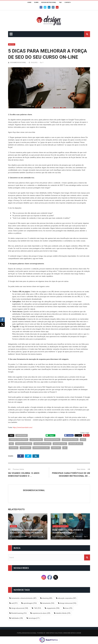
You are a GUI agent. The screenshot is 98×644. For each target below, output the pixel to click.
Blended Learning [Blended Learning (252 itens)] (19, 613)
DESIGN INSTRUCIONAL (49, 2)
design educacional (52, 440)
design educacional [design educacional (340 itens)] (20, 608)
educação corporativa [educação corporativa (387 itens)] (67, 598)
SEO (65, 448)
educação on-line (76, 444)
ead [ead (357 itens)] (14, 603)
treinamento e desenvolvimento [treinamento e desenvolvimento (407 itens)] (24, 598)
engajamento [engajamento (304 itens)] (53, 608)
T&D (60, 2)
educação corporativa (42, 444)
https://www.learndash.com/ (23, 427)
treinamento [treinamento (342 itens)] (48, 603)
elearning (14, 448)
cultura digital (36, 440)
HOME (29, 2)
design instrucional (70, 440)
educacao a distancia (24, 444)
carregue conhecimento (18, 440)
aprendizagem (22, 435)
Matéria (12, 44)
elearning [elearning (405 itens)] (47, 598)
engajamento (25, 448)
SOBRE (36, 2)
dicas (83, 440)
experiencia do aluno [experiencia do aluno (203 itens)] (41, 613)
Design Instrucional (60, 526)
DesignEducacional (18, 63)
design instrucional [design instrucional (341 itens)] (68, 603)
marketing (56, 448)
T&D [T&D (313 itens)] (37, 608)
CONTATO (68, 2)
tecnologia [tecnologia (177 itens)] (34, 618)
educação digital (60, 444)
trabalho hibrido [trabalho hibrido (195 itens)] (63, 613)
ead (11, 444)
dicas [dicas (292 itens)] (69, 608)
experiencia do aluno (41, 448)
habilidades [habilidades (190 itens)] (17, 618)
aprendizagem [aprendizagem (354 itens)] (30, 603)
